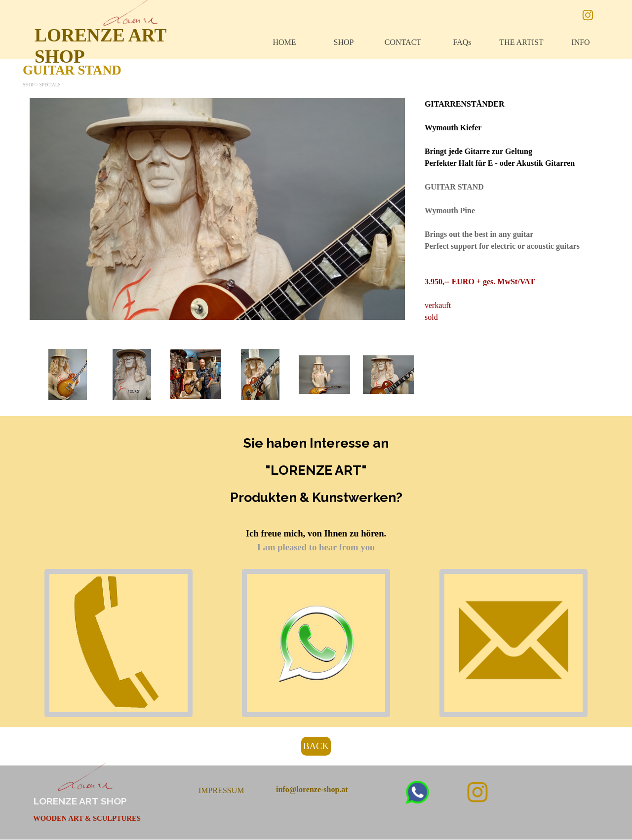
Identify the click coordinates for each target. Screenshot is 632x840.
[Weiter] (601, 375)
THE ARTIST (521, 42)
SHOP (344, 42)
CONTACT (403, 42)
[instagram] (588, 15)
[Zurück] (31, 375)
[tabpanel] (513, 211)
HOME (284, 42)
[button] (68, 375)
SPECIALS (50, 85)
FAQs (462, 42)
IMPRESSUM (221, 790)
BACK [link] (316, 746)
